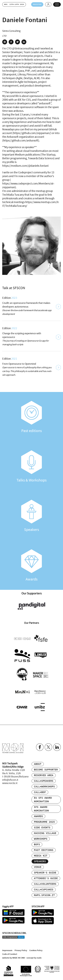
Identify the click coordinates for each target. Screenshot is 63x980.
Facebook (40, 747)
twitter (17, 42)
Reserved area (44, 775)
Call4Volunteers (45, 884)
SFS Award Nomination (41, 809)
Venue (38, 867)
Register (37, 4)
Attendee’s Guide (46, 878)
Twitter (48, 747)
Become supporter (46, 770)
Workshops (41, 839)
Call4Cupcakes (44, 890)
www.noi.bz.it (10, 783)
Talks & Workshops (31, 466)
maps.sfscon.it (44, 895)
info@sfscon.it (10, 780)
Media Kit (41, 856)
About (38, 764)
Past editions (31, 417)
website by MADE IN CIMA (14, 958)
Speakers (31, 516)
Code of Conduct (10, 954)
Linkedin (57, 747)
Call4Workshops (44, 787)
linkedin (24, 42)
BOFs (37, 845)
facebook (11, 42)
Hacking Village (45, 833)
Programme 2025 (44, 822)
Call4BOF (40, 792)
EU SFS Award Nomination (43, 800)
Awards (31, 565)
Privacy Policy (21, 950)
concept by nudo (34, 958)
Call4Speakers (44, 781)
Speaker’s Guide (45, 873)
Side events (42, 828)
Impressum (7, 950)
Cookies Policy (36, 950)
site (5, 42)
